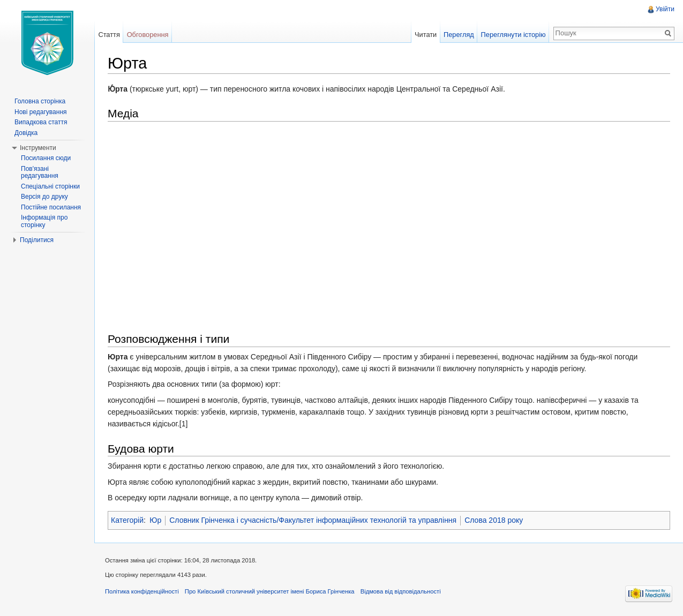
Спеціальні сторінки (50, 186)
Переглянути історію (513, 35)
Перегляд (459, 35)
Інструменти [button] (38, 148)
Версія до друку (44, 197)
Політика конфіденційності (142, 591)
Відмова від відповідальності (401, 591)
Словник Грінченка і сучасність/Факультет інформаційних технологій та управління (313, 520)
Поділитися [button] (37, 240)
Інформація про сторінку (44, 221)
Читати (426, 35)
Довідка (26, 133)
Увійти (665, 9)
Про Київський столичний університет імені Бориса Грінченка (270, 591)
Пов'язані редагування (40, 172)
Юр (155, 520)
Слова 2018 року (494, 520)
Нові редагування (41, 112)
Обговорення (148, 35)
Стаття (109, 35)
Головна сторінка (40, 101)
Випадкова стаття (41, 122)
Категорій (127, 520)
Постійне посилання (51, 207)
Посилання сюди (46, 158)
